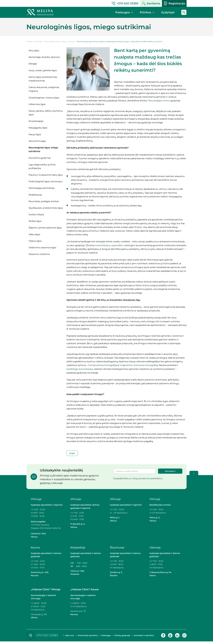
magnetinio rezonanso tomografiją (139, 365)
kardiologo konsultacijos (80, 369)
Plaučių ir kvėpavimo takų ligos (46, 175)
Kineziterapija (36, 121)
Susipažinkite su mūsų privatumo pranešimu (138, 478)
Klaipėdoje (78, 547)
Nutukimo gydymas (40, 158)
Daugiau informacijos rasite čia (46, 528)
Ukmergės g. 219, (39, 614)
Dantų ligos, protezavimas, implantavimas (43, 79)
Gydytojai (168, 12)
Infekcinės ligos (37, 104)
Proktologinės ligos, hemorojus (46, 181)
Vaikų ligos (34, 234)
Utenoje (155, 547)
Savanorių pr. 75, (79, 611)
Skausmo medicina (39, 254)
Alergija (33, 64)
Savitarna (151, 3)
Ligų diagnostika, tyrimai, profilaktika (42, 166)
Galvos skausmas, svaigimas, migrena (44, 89)
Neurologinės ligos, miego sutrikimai (60, 41)
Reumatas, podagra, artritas (44, 201)
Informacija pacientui (83, 636)
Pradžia (29, 41)
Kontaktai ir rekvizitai (139, 636)
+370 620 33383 (43, 637)
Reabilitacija (35, 195)
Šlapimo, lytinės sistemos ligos (45, 228)
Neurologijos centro (159, 101)
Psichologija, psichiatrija (41, 188)
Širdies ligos (35, 221)
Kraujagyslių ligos (38, 128)
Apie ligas (39, 41)
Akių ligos (34, 51)
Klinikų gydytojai (119, 636)
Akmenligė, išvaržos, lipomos (44, 57)
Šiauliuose (117, 547)
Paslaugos (106, 637)
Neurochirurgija (37, 141)
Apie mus (67, 636)
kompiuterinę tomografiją (103, 365)
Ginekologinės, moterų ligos (44, 98)
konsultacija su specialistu (110, 245)
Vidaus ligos (35, 241)
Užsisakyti (170, 471)
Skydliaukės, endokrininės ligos (46, 208)
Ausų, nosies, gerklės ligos (43, 70)
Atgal (72, 453)
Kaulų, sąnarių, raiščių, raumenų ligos (46, 113)
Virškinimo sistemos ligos (42, 248)
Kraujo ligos (35, 134)
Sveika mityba (36, 215)
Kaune (35, 547)
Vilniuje (36, 499)
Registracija (174, 3)
